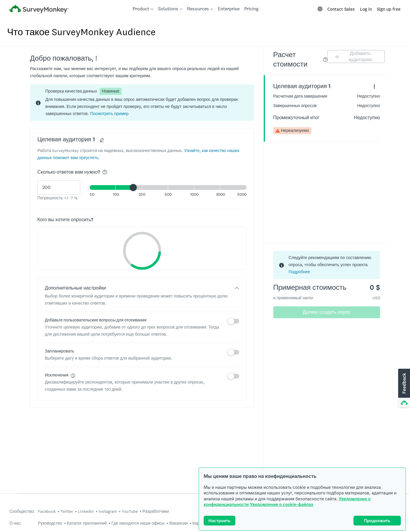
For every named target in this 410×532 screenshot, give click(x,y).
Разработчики (156, 511)
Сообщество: (22, 511)
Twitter (67, 511)
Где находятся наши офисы (138, 523)
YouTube (130, 511)
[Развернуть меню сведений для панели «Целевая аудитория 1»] (374, 86)
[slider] (133, 187)
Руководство (50, 523)
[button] (110, 113)
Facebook (47, 511)
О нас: (15, 523)
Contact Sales (341, 9)
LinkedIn (86, 511)
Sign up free (389, 9)
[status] (142, 103)
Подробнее (299, 272)
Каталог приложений (87, 523)
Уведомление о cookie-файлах (282, 504)
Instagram (108, 511)
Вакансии (179, 523)
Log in (366, 9)
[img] (105, 172)
